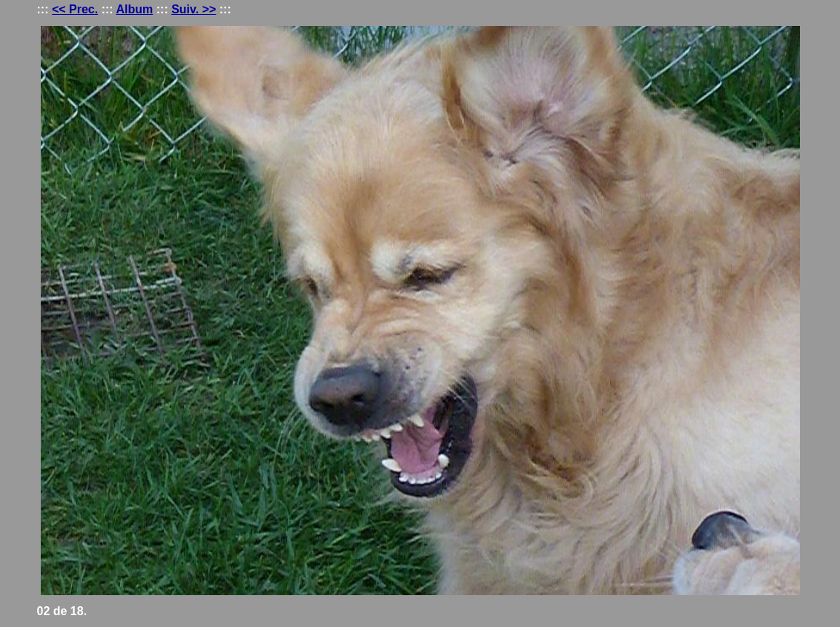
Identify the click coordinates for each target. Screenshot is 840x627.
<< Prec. (75, 9)
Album (135, 9)
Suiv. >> (194, 9)
